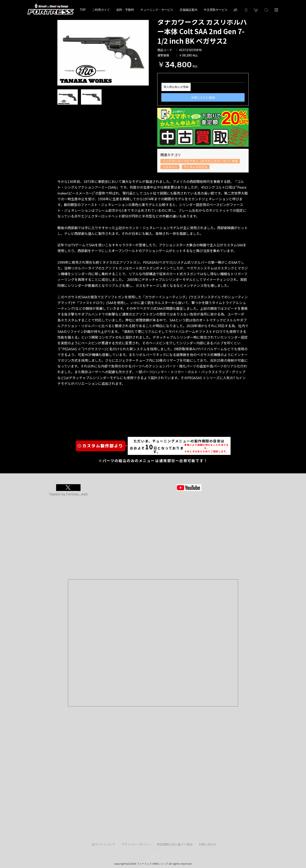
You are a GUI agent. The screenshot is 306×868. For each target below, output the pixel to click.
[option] (103, 51)
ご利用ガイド (101, 10)
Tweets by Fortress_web (68, 494)
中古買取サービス (216, 10)
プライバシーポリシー (136, 844)
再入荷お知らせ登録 (176, 87)
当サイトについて (103, 844)
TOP (83, 10)
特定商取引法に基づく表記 (175, 844)
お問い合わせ (207, 844)
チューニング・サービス (157, 10)
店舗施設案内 (188, 10)
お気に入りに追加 (203, 97)
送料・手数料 (125, 10)
